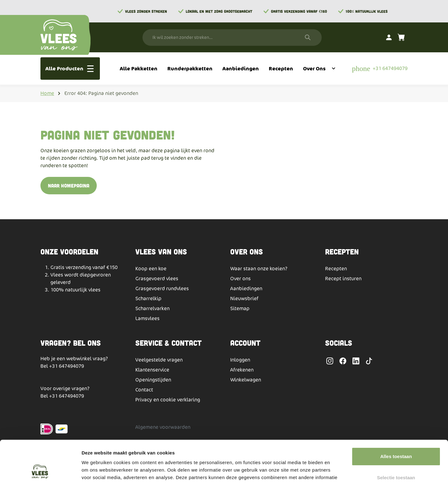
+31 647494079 (67, 366)
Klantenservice (152, 370)
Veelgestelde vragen (159, 360)
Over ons (240, 279)
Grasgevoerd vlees (157, 279)
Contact (144, 390)
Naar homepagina (69, 185)
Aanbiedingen (246, 289)
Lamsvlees (147, 318)
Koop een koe (151, 269)
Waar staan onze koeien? (259, 269)
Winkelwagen (246, 380)
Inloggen (240, 360)
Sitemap (240, 308)
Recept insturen (343, 279)
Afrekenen (242, 370)
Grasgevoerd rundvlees (162, 289)
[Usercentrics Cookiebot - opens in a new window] (40, 471)
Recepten (336, 269)
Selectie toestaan (396, 438)
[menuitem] (139, 69)
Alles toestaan (396, 417)
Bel (45, 366)
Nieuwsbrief (244, 298)
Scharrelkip (148, 298)
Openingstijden (153, 380)
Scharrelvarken (152, 308)
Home (47, 93)
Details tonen (336, 471)
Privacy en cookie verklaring (168, 400)
